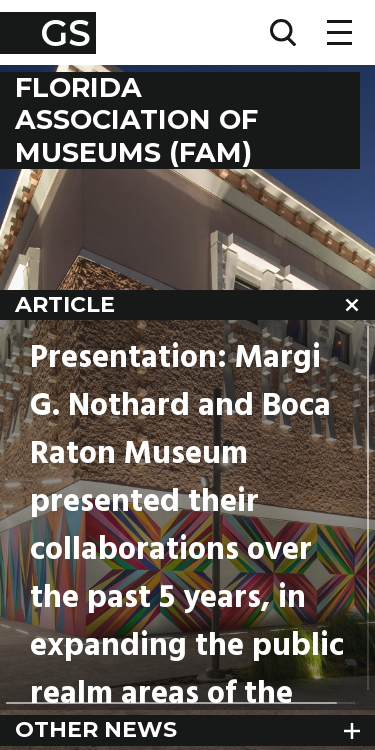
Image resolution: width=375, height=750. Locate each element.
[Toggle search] (283, 32)
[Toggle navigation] (339, 32)
